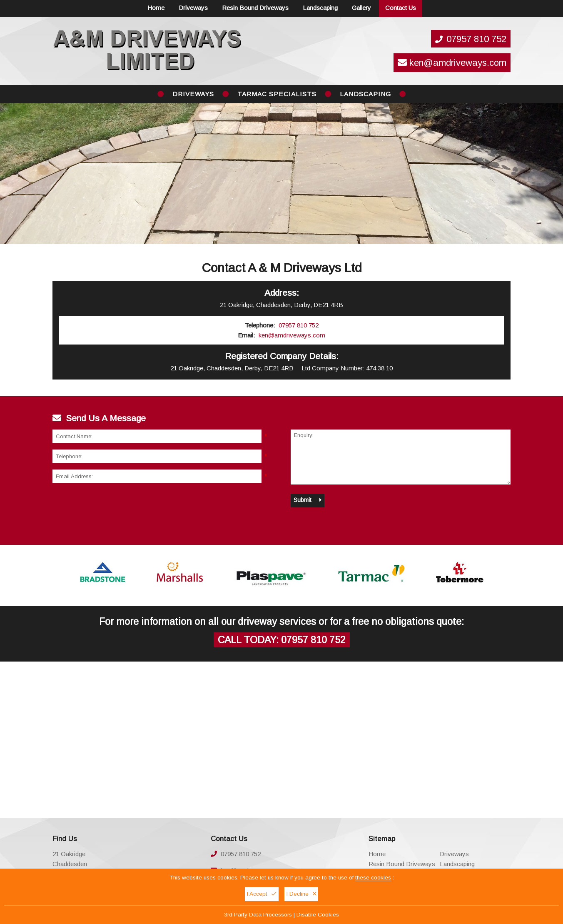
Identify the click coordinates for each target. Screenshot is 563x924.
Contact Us (401, 8)
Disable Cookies (318, 915)
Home (156, 8)
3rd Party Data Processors (258, 915)
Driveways (193, 8)
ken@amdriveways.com (452, 63)
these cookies (373, 878)
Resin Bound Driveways (255, 8)
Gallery (361, 8)
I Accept (262, 894)
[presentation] (116, 506)
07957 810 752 (476, 39)
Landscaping (320, 8)
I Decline (301, 894)
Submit (308, 500)
